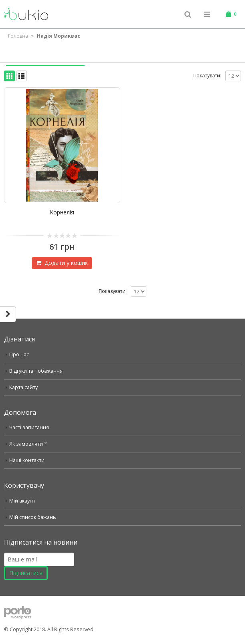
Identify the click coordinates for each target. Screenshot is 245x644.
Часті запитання (29, 427)
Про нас (19, 354)
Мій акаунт (22, 501)
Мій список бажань (33, 517)
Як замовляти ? (28, 444)
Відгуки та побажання (36, 371)
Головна (18, 36)
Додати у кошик (66, 263)
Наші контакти (27, 460)
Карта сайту (23, 387)
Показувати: (207, 76)
